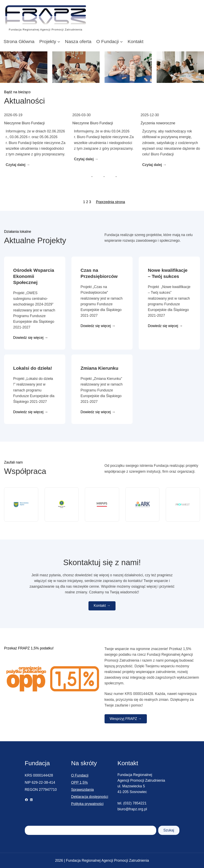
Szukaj (169, 830)
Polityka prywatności (87, 804)
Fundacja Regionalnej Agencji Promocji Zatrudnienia (45, 30)
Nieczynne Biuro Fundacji (24, 123)
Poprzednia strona (111, 202)
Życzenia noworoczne (158, 123)
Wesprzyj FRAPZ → (126, 719)
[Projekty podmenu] (59, 41)
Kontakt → (102, 606)
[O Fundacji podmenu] (121, 41)
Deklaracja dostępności (90, 797)
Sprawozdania (83, 790)
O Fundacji (80, 775)
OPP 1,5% (80, 782)
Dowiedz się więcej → (31, 338)
